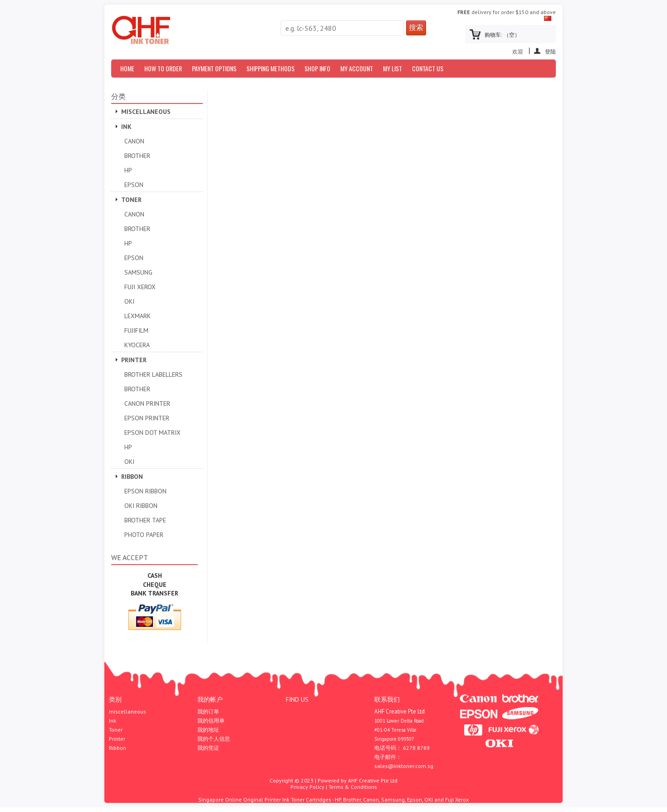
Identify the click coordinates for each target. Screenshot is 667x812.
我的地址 (208, 730)
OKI (129, 301)
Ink (126, 127)
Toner (131, 200)
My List (392, 68)
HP (128, 170)
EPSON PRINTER (147, 418)
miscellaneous (146, 112)
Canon (134, 141)
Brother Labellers (153, 374)
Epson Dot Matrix (152, 433)
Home (127, 68)
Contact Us (428, 68)
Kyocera (137, 345)
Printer (134, 360)
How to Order (163, 68)
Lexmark (137, 316)
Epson (134, 185)
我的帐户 (210, 699)
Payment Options (214, 68)
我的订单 (208, 712)
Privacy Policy (307, 787)
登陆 (550, 51)
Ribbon (132, 477)
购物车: (502, 35)
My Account (357, 68)
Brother (137, 156)
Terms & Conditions (353, 787)
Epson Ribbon (145, 491)
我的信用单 (211, 721)
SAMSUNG (138, 272)
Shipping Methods (270, 68)
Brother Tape (145, 520)
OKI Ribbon (141, 506)
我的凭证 (208, 748)
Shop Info (317, 68)
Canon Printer (147, 404)
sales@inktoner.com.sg (404, 766)
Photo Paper (144, 535)
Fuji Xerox (140, 287)
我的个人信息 (214, 739)
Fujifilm (136, 330)
